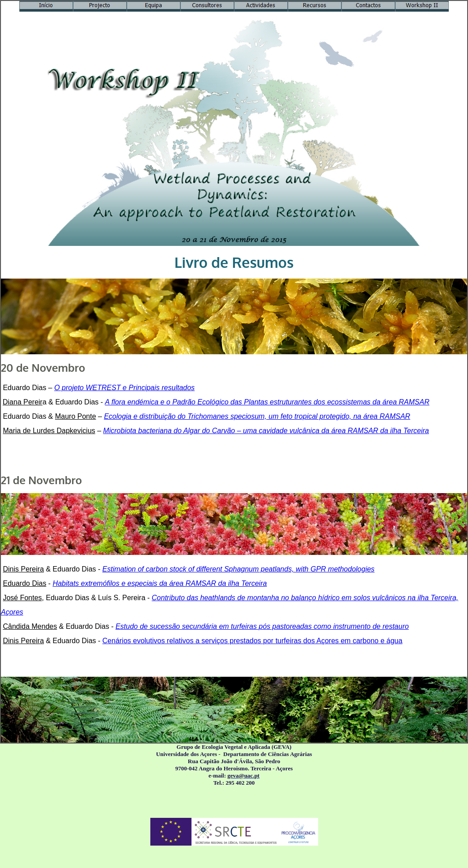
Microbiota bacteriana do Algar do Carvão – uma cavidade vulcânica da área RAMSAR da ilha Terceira (266, 431)
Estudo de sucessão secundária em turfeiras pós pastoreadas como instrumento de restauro (262, 626)
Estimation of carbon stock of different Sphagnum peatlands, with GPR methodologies (238, 569)
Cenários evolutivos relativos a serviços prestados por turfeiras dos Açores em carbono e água (253, 641)
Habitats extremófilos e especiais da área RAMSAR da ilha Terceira (160, 583)
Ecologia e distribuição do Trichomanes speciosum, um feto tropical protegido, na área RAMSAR (257, 416)
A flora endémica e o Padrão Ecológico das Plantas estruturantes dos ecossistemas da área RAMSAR (267, 402)
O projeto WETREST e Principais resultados (124, 388)
